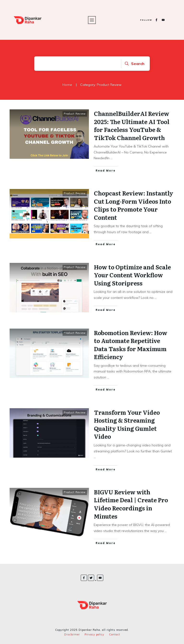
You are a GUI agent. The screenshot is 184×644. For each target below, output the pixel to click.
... (112, 158)
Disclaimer (72, 634)
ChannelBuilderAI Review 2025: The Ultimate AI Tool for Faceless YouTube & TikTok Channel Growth (132, 125)
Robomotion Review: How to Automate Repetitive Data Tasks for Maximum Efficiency (131, 345)
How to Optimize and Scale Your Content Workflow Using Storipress (132, 275)
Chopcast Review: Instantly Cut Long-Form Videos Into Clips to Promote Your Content (134, 205)
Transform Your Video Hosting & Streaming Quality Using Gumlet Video (127, 424)
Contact (115, 634)
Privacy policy (94, 634)
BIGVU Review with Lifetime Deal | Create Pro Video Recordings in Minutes (131, 504)
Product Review (75, 114)
